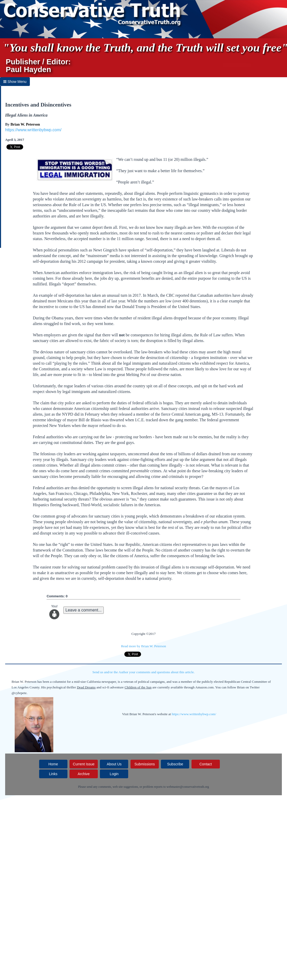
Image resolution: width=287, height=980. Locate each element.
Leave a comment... (84, 610)
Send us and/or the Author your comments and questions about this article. (143, 672)
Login (114, 774)
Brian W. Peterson (25, 124)
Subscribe (175, 764)
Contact (206, 764)
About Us (114, 764)
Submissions (145, 764)
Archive (84, 774)
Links (53, 774)
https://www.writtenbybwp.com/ (33, 130)
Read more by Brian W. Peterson (143, 646)
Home (53, 764)
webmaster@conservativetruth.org (188, 787)
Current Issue (84, 764)
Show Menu (15, 82)
